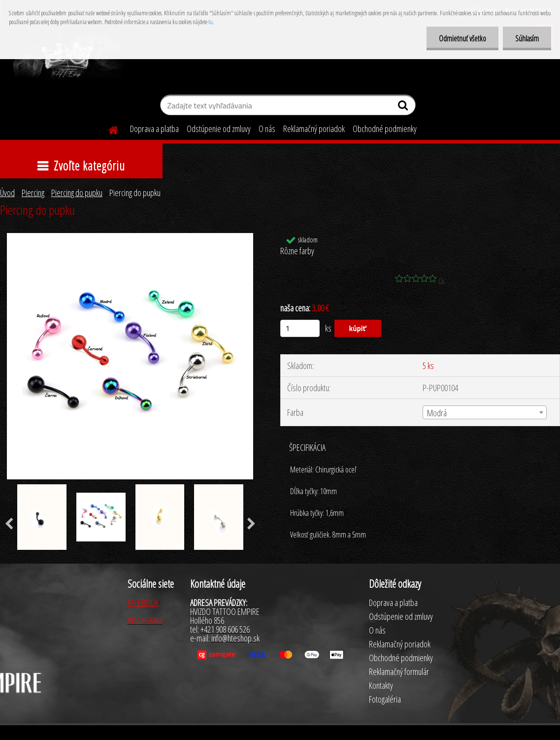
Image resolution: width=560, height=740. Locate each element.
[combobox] (485, 412)
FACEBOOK (143, 603)
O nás (267, 129)
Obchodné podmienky (385, 129)
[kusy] (300, 328)
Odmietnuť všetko (462, 38)
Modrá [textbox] (437, 413)
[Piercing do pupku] (130, 237)
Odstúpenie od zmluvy (219, 129)
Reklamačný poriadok (314, 129)
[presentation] (251, 524)
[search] (404, 107)
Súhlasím (527, 38)
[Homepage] (107, 129)
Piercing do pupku (77, 193)
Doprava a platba (154, 129)
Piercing (33, 193)
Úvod (7, 193)
